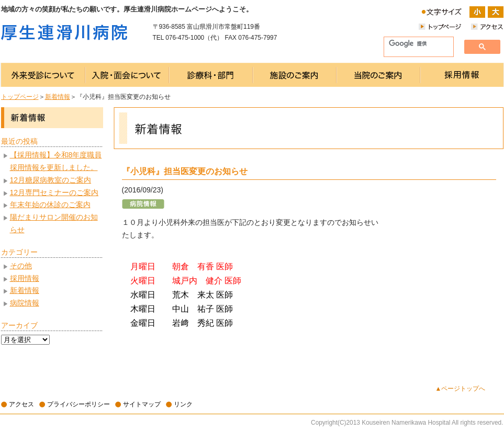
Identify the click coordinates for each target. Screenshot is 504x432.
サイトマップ (142, 404)
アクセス (21, 404)
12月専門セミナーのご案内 (54, 192)
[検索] (415, 44)
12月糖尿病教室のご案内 (51, 180)
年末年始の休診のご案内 (50, 204)
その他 (21, 266)
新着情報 (58, 97)
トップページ (20, 97)
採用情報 (25, 278)
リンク (183, 404)
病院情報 (25, 303)
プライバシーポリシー (79, 404)
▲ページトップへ (461, 389)
